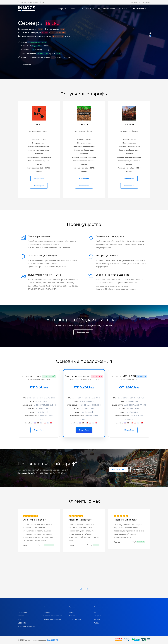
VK (95, 612)
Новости (47, 612)
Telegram (98, 616)
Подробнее (26, 65)
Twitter (97, 623)
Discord (97, 619)
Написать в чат (118, 469)
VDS (82, 9)
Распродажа (62, 9)
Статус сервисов (75, 619)
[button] (150, 33)
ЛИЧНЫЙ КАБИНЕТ (140, 9)
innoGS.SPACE (53, 640)
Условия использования (53, 616)
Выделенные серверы (107, 9)
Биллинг (72, 612)
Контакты (123, 9)
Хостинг (74, 9)
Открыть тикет (140, 469)
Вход (134, 2)
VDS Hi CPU (91, 9)
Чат (42, 2)
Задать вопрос (83, 332)
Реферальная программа (53, 619)
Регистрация (144, 2)
